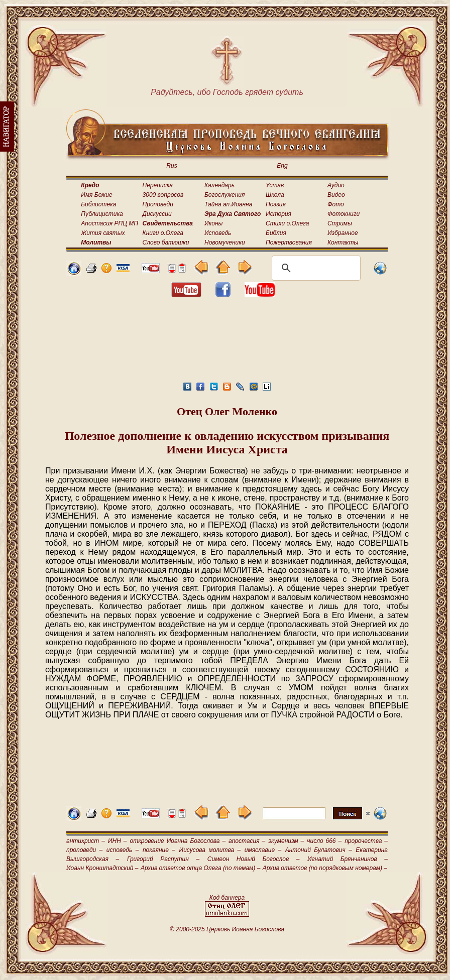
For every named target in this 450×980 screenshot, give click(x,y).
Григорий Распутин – (163, 859)
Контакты (343, 242)
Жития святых (103, 233)
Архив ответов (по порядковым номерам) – (325, 868)
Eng (282, 166)
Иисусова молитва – (210, 850)
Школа (275, 195)
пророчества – (366, 841)
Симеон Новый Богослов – (254, 859)
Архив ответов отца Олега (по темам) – (200, 868)
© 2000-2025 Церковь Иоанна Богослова (227, 929)
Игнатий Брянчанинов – (348, 859)
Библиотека (98, 204)
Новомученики (225, 242)
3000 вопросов (163, 195)
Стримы (340, 223)
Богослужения (224, 195)
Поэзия (276, 204)
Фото (336, 204)
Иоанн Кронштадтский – (102, 868)
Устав (275, 185)
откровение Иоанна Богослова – (178, 841)
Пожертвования (289, 242)
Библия (276, 233)
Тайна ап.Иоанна (228, 204)
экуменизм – (286, 841)
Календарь (219, 185)
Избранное (343, 233)
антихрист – (86, 841)
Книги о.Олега (163, 233)
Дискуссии (157, 214)
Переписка (158, 185)
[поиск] (315, 268)
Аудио (336, 185)
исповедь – (123, 850)
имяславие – (263, 850)
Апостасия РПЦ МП (109, 223)
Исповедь (218, 233)
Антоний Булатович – (319, 850)
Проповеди (158, 204)
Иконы (213, 223)
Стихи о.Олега (287, 223)
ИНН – (118, 841)
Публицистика (102, 214)
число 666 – (324, 841)
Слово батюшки (166, 242)
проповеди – (84, 850)
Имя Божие (96, 195)
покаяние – (159, 850)
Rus (172, 166)
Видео (336, 195)
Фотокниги (344, 214)
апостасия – (247, 841)
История (278, 214)
